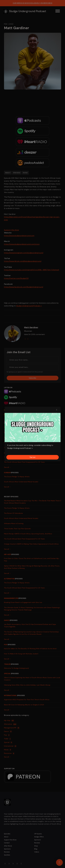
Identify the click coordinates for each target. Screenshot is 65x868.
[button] (57, 410)
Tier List (32, 457)
